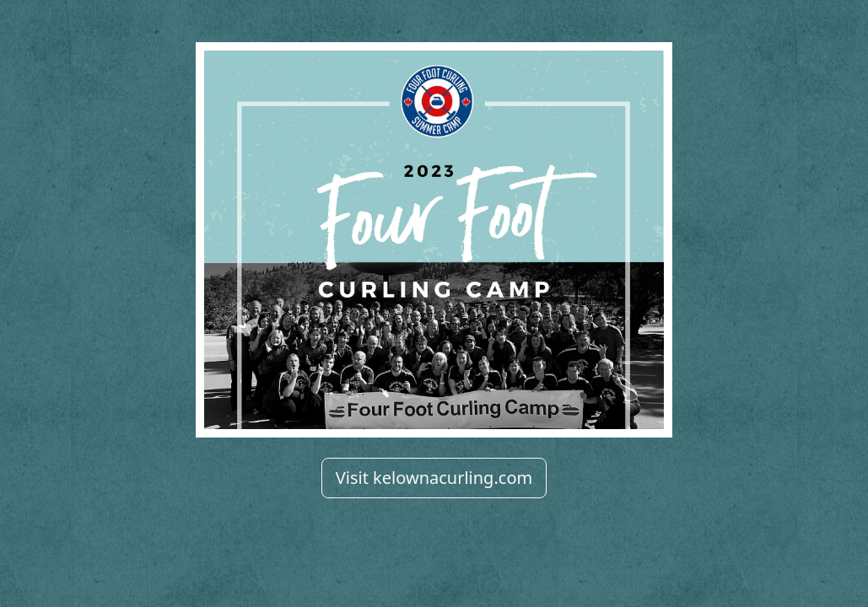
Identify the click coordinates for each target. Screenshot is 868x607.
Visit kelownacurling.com (434, 478)
